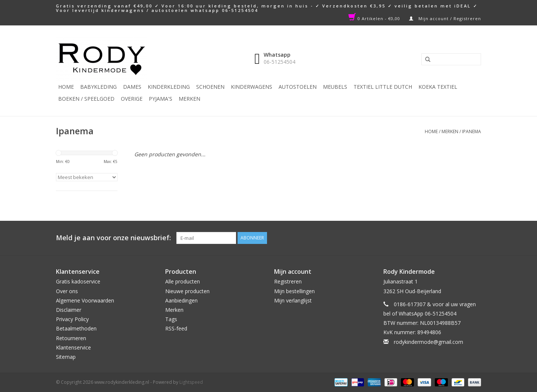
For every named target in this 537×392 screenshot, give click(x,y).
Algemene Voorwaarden (85, 300)
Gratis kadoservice (78, 281)
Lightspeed (191, 382)
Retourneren (71, 338)
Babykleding (98, 87)
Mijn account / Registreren (445, 18)
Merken (189, 99)
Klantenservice (73, 347)
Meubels (335, 87)
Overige (132, 99)
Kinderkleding (169, 87)
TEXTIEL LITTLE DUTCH (383, 87)
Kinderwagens (252, 87)
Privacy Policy (72, 319)
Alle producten (183, 281)
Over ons (67, 291)
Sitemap (66, 357)
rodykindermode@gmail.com (428, 342)
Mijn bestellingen (294, 291)
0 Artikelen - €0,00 (375, 18)
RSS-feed (176, 328)
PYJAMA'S (161, 99)
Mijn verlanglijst (293, 300)
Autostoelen (298, 87)
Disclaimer (69, 310)
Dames (132, 87)
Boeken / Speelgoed (86, 99)
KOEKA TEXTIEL (438, 87)
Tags (171, 319)
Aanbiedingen (181, 300)
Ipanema (472, 131)
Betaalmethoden (76, 328)
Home (66, 87)
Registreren (288, 281)
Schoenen (210, 87)
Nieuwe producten (187, 291)
